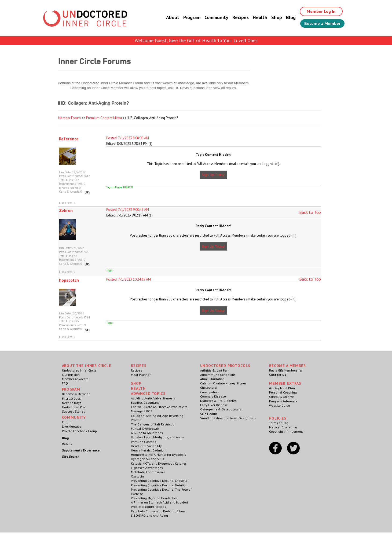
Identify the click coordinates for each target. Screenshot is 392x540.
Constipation (209, 392)
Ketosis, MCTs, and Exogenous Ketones (159, 463)
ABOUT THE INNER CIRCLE (87, 366)
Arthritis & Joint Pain (215, 370)
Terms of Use (279, 423)
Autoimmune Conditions (218, 375)
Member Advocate (75, 379)
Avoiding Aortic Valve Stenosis (153, 398)
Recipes (241, 17)
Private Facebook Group (79, 431)
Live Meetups (72, 426)
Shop (277, 17)
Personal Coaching (283, 392)
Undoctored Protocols (225, 366)
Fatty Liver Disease (214, 405)
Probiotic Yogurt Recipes (149, 507)
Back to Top (310, 212)
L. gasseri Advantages (147, 468)
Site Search (71, 456)
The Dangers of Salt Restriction (154, 424)
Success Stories (74, 411)
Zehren (66, 210)
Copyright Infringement (286, 431)
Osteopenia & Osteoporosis (221, 409)
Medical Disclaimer (283, 427)
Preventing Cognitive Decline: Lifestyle (159, 481)
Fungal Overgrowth (145, 429)
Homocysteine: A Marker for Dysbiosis (158, 455)
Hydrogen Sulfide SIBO (147, 459)
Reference (69, 139)
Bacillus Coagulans (145, 403)
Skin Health (209, 414)
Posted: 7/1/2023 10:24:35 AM (129, 279)
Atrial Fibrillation (212, 379)
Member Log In (321, 11)
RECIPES (139, 366)
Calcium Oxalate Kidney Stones (223, 383)
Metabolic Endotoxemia (148, 472)
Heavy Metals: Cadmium (149, 450)
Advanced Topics (148, 394)
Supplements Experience (81, 450)
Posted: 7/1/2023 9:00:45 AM (128, 210)
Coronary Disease (213, 396)
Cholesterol (209, 387)
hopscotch (69, 280)
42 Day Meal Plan (282, 388)
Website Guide (280, 405)
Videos (67, 444)
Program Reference (283, 401)
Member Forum (69, 118)
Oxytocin (137, 476)
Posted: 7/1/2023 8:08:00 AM (128, 138)
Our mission (71, 375)
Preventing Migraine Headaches (154, 498)
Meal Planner (141, 375)
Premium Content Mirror (104, 118)
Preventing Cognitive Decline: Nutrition (159, 485)
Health (260, 17)
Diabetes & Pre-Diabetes (218, 401)
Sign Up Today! (214, 175)
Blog (291, 17)
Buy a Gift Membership (286, 370)
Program (192, 17)
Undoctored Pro (73, 407)
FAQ (65, 383)
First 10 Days (71, 398)
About (173, 17)
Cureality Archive (281, 397)
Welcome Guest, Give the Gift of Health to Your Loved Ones (196, 40)
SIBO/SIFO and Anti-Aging (149, 515)
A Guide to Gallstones (147, 433)
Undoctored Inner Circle (79, 370)
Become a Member (322, 23)
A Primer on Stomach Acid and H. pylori (159, 502)
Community (216, 17)
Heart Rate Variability (146, 446)
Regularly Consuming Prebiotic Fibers (158, 511)
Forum (67, 422)
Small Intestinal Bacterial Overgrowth (228, 418)
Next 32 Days (72, 403)
